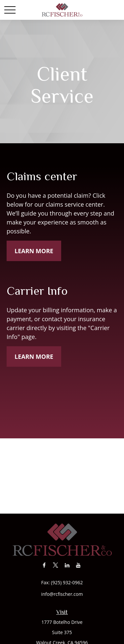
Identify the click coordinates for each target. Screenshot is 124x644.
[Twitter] (56, 565)
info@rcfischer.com (62, 594)
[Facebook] (44, 565)
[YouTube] (79, 565)
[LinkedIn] (67, 565)
